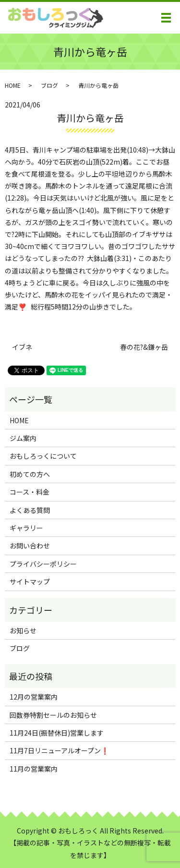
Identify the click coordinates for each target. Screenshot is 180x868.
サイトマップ (30, 582)
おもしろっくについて (43, 456)
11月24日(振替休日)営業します (57, 733)
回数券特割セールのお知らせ (53, 715)
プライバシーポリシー (43, 564)
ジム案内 (23, 438)
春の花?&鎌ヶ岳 (144, 347)
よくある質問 (30, 510)
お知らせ (23, 630)
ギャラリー (26, 528)
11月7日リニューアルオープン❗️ (59, 750)
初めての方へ (30, 474)
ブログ (49, 85)
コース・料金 (30, 492)
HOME (13, 85)
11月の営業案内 (34, 769)
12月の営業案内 (34, 697)
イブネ (22, 347)
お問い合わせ (30, 546)
